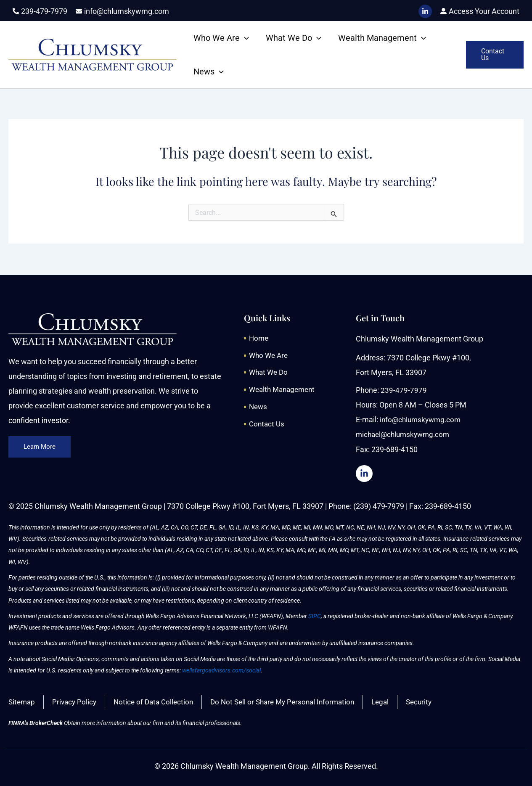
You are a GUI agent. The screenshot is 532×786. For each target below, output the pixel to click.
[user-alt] (480, 11)
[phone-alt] (40, 11)
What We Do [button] (294, 38)
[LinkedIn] (425, 11)
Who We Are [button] (221, 38)
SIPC (315, 615)
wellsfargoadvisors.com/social (221, 670)
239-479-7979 (404, 389)
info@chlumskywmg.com (422, 419)
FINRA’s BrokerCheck (36, 723)
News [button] (209, 71)
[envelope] (122, 11)
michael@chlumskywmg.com (405, 433)
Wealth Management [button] (382, 38)
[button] (244, 38)
